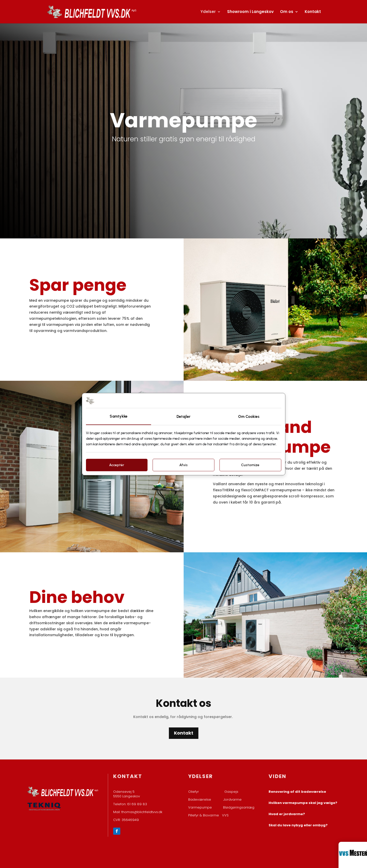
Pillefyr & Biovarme (205, 815)
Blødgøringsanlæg (239, 807)
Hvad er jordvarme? (287, 814)
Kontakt (313, 12)
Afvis (183, 465)
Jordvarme (232, 800)
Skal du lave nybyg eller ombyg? (298, 825)
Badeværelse (200, 800)
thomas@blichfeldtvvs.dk (142, 812)
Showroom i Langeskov (250, 12)
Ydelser (208, 12)
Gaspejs (231, 792)
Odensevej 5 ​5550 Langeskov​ (127, 794)
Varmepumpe (200, 807)
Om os (287, 12)
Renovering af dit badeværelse (297, 792)
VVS (225, 815)
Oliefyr (194, 792)
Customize (250, 465)
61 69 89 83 (137, 804)
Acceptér (117, 465)
